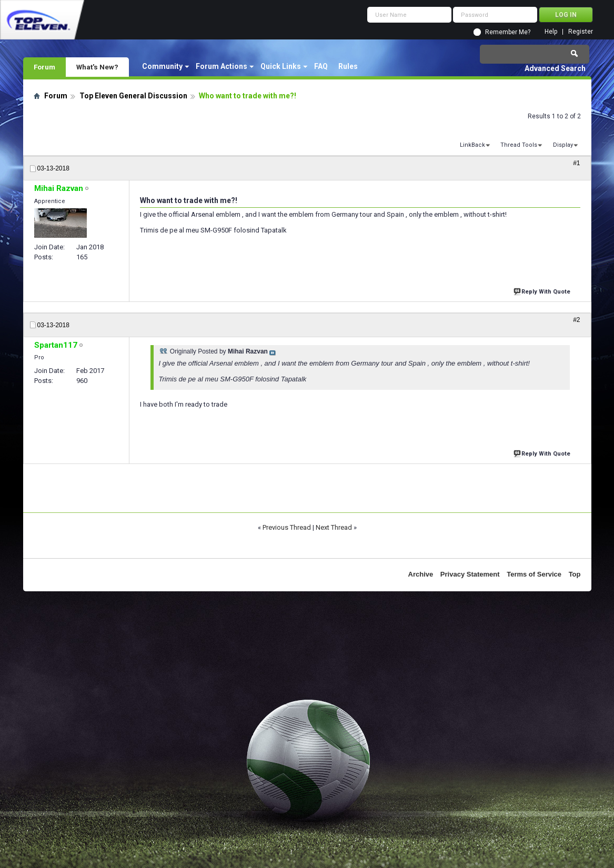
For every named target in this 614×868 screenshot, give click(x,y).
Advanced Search (555, 68)
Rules (348, 66)
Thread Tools (519, 145)
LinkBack (472, 145)
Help (551, 32)
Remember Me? (508, 32)
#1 (576, 163)
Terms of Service (534, 574)
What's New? (97, 67)
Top (575, 574)
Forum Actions (222, 66)
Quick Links (281, 66)
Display (563, 145)
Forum (44, 67)
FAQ (321, 66)
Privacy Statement (470, 574)
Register (581, 32)
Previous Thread (287, 527)
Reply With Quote (543, 291)
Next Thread (334, 527)
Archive (421, 574)
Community (162, 66)
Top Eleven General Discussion (133, 96)
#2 (576, 320)
